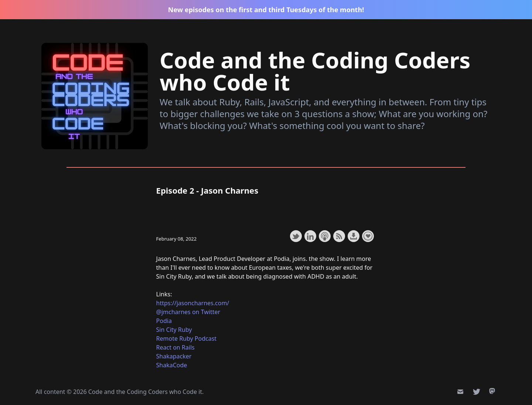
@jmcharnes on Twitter (188, 312)
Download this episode (354, 236)
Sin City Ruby (174, 330)
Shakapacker (174, 356)
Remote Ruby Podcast (187, 338)
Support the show (368, 236)
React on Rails (175, 347)
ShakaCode (172, 365)
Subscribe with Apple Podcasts (325, 236)
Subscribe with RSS (339, 236)
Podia (164, 321)
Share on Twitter (296, 236)
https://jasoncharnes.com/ (193, 303)
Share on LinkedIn (310, 236)
